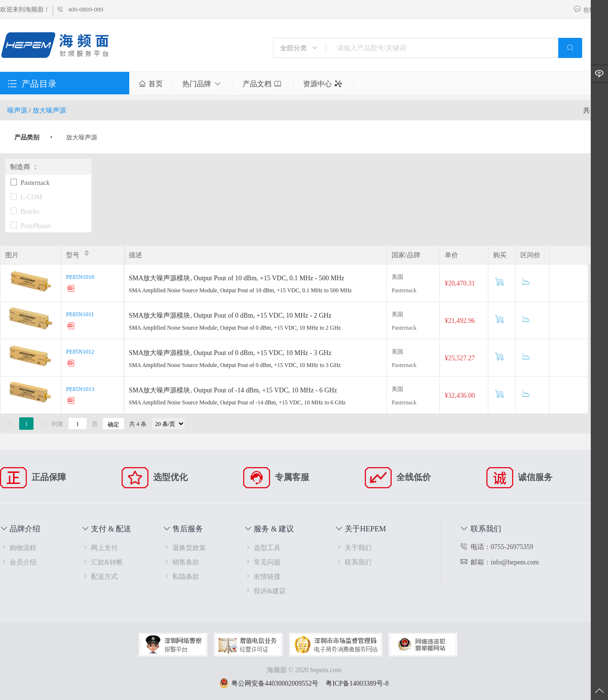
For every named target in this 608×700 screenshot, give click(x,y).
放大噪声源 (49, 110)
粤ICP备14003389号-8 (357, 683)
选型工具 (262, 547)
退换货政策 (184, 547)
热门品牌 (203, 84)
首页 (151, 84)
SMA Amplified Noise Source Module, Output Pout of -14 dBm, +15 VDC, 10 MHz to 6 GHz (237, 402)
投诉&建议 (265, 591)
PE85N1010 (80, 276)
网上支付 (100, 547)
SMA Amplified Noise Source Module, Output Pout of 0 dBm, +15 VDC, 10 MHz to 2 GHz (235, 327)
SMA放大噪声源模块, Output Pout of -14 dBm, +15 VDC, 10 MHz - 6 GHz (233, 390)
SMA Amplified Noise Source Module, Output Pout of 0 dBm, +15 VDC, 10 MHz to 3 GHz (235, 365)
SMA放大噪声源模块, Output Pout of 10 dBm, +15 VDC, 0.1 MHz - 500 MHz (236, 278)
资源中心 (324, 84)
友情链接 (262, 576)
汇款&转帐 (102, 562)
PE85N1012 (80, 351)
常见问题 (262, 562)
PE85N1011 (80, 314)
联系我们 (353, 562)
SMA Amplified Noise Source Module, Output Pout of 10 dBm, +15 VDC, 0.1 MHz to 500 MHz (240, 290)
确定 (113, 424)
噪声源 (17, 110)
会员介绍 (18, 562)
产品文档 (263, 84)
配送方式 (100, 576)
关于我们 (353, 547)
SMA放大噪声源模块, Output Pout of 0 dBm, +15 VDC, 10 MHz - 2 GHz (230, 315)
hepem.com (326, 670)
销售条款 (181, 562)
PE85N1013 (80, 389)
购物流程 (18, 547)
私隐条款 (181, 576)
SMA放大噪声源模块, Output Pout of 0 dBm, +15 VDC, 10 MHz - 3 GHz (230, 352)
